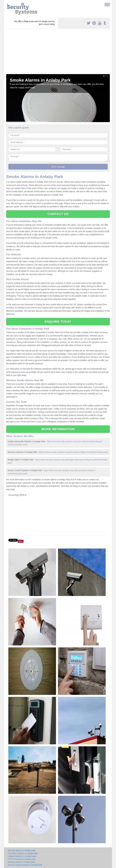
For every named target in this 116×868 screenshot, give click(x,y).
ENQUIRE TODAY (58, 322)
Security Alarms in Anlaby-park (22, 851)
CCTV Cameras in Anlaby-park (22, 859)
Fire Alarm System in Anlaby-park (23, 853)
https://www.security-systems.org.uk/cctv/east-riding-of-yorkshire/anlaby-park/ (73, 452)
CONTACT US (58, 214)
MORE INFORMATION (58, 429)
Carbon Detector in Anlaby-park (22, 856)
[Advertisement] (58, 53)
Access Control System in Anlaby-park (25, 865)
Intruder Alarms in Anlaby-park (21, 862)
